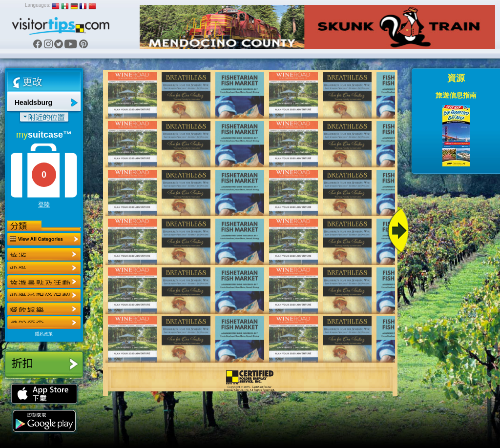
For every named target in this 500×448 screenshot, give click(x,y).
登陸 (44, 204)
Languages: (38, 5)
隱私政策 (44, 334)
